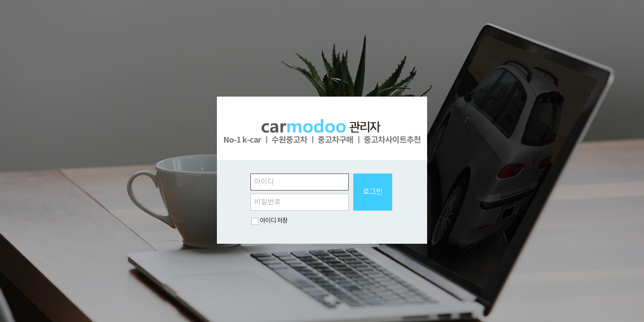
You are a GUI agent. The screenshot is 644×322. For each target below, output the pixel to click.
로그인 (373, 192)
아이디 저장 (274, 221)
